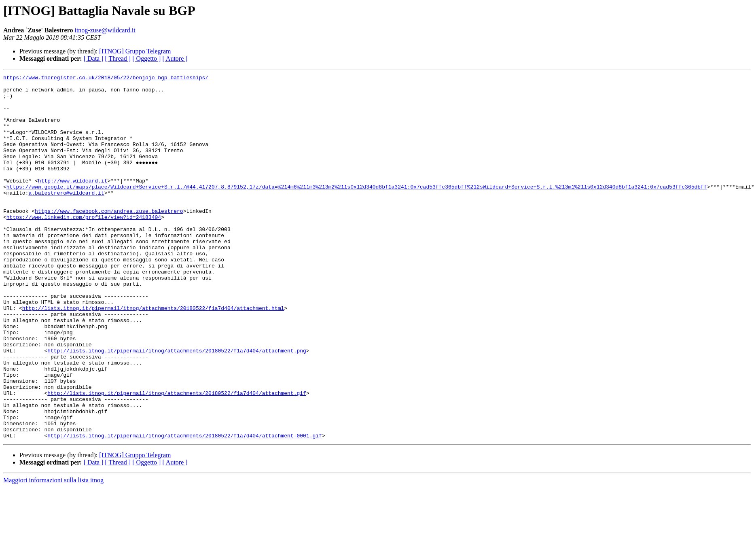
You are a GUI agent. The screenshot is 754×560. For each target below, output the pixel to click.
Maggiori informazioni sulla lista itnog (53, 553)
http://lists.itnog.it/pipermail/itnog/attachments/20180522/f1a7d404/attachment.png (177, 406)
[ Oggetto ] (146, 58)
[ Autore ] (175, 58)
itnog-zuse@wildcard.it (105, 30)
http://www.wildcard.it (73, 202)
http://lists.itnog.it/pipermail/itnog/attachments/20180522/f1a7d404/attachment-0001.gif (185, 508)
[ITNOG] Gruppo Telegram (135, 51)
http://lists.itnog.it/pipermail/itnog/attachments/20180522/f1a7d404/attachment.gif (177, 457)
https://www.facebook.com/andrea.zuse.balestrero (109, 239)
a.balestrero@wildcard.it (66, 217)
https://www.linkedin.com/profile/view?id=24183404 (84, 246)
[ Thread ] (118, 58)
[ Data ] (94, 58)
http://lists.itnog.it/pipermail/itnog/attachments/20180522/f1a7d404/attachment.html (153, 355)
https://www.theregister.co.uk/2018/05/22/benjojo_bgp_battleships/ (106, 78)
